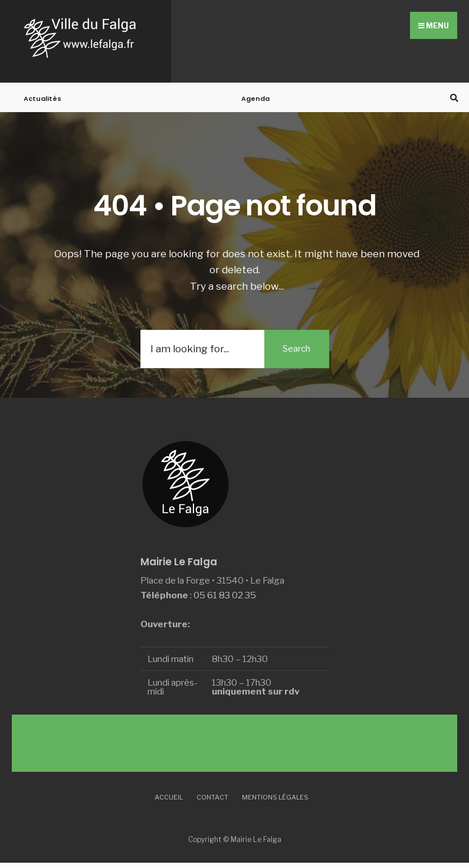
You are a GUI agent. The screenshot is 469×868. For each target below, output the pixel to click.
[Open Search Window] (452, 98)
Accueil (169, 797)
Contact (212, 797)
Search (296, 349)
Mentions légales (275, 797)
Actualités (42, 99)
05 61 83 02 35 (225, 595)
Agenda (255, 99)
